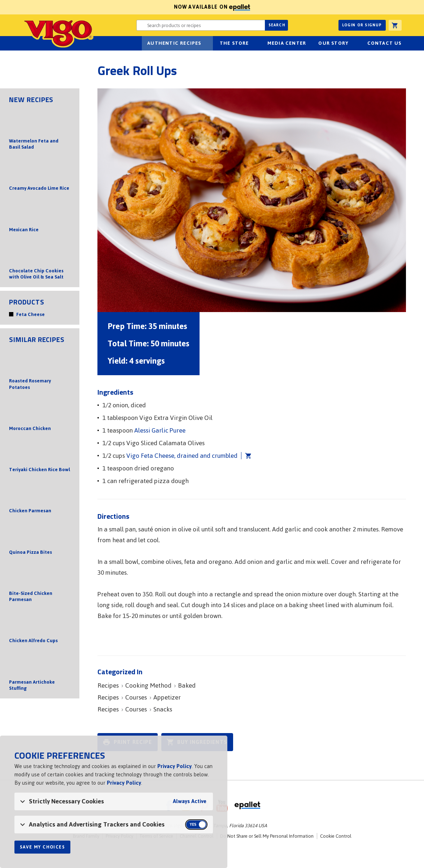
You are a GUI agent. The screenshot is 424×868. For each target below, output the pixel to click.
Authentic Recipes (174, 43)
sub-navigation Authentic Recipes (205, 43)
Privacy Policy (174, 766)
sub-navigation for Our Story (353, 43)
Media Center (287, 43)
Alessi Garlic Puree (160, 430)
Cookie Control (336, 836)
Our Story (333, 43)
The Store (234, 43)
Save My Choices (42, 847)
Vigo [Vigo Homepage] (58, 33)
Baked (187, 685)
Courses (136, 697)
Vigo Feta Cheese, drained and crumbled (182, 456)
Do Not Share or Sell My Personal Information (267, 836)
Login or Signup (362, 25)
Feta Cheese (30, 314)
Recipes (108, 685)
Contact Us (384, 43)
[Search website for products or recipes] (201, 25)
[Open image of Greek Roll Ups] (252, 200)
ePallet (247, 806)
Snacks (163, 709)
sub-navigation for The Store (253, 43)
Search (277, 25)
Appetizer (167, 697)
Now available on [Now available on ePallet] (125, 7)
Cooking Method (148, 685)
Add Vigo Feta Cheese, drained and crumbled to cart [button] (246, 456)
